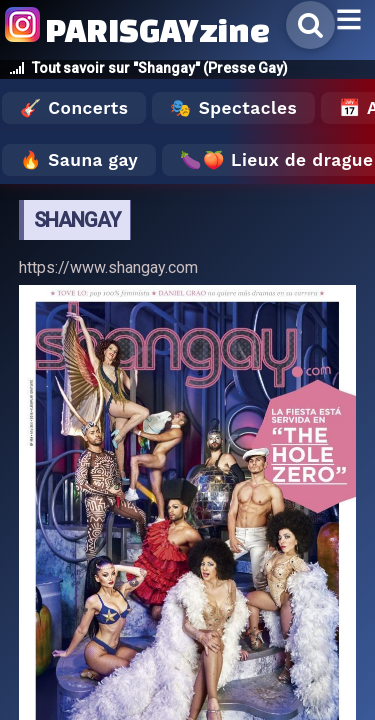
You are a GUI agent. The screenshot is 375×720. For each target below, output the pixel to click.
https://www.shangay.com (108, 267)
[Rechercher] (310, 25)
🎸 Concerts (74, 108)
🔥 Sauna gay (79, 160)
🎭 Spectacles (233, 108)
